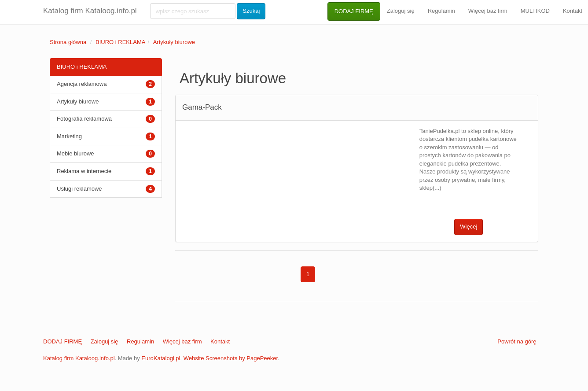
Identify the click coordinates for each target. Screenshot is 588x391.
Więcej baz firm (488, 11)
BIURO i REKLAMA (120, 42)
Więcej (469, 227)
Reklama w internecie (84, 171)
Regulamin (441, 11)
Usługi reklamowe (79, 189)
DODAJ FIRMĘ (354, 11)
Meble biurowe (75, 153)
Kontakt (220, 341)
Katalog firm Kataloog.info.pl (90, 11)
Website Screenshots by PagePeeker (231, 358)
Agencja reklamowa (82, 84)
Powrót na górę (517, 341)
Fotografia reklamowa (84, 119)
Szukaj (251, 11)
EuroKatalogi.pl (161, 358)
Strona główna (68, 42)
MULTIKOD (535, 11)
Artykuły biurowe (174, 42)
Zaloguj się (401, 11)
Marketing (69, 136)
